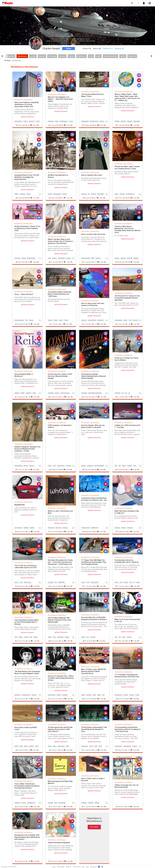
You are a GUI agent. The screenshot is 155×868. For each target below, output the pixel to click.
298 (61, 125)
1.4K (28, 470)
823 (128, 198)
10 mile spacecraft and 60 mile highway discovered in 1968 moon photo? (60, 729)
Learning (65, 528)
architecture (118, 746)
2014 (16, 637)
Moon (55, 746)
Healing (17, 393)
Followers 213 (108, 49)
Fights (21, 637)
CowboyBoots (130, 194)
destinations (127, 746)
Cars (130, 320)
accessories (18, 528)
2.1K (128, 397)
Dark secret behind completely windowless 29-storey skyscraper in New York (27, 104)
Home (54, 867)
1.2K (28, 397)
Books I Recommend (110, 56)
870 (61, 198)
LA (129, 393)
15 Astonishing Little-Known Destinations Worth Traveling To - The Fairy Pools (127, 729)
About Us (69, 867)
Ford (131, 582)
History (123, 56)
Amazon (84, 320)
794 (28, 262)
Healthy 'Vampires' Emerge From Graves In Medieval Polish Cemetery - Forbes (27, 449)
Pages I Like (132, 56)
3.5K (95, 807)
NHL (31, 637)
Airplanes (51, 121)
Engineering (85, 121)
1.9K (95, 397)
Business (42, 56)
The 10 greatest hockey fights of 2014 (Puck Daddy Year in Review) (27, 622)
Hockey (26, 637)
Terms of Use (77, 867)
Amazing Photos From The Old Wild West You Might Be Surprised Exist (27, 177)
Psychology (62, 803)
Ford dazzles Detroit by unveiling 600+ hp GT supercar (127, 561)
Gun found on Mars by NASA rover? (26, 728)
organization (95, 582)
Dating (24, 258)
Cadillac (130, 466)
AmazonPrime (92, 320)
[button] (132, 3)
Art (123, 393)
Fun (126, 393)
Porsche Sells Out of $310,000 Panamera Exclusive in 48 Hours (94, 618)
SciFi (96, 746)
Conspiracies (85, 528)
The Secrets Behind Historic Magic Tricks (92, 95)
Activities (17, 258)
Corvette (68, 466)
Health (98, 56)
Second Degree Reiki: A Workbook (24, 375)
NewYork (32, 121)
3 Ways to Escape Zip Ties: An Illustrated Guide (127, 786)
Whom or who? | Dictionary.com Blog (60, 512)
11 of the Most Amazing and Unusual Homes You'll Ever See (127, 676)
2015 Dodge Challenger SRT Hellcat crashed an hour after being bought (60, 620)
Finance (34, 695)
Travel (38, 121)
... (107, 121)
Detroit (126, 582)
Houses (132, 695)
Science (98, 258)
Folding (97, 803)
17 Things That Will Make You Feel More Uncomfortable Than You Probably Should (94, 562)
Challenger (60, 637)
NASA (99, 695)
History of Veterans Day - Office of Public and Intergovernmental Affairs (61, 678)
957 (61, 262)
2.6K (28, 586)
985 (95, 699)
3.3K (61, 641)
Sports (36, 637)
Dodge (67, 637)
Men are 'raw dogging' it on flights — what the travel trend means (60, 99)
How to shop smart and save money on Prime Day (93, 304)
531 (94, 198)
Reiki (34, 393)
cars (88, 637)
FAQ (83, 867)
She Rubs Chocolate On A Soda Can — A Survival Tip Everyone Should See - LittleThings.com (60, 562)
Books (57, 393)
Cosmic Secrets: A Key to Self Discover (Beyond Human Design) (60, 376)
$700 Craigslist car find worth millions (60, 426)
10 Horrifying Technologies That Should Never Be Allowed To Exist (94, 729)
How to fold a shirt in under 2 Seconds (93, 779)
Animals (33, 56)
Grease (54, 258)
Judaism (123, 121)
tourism (135, 746)
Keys (124, 637)
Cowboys (22, 194)
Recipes (71, 56)
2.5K (28, 641)
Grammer (58, 528)
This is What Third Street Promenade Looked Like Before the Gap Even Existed (27, 786)
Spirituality (137, 121)
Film (27, 320)
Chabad (117, 121)
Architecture (18, 121)
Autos (91, 56)
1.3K (95, 262)
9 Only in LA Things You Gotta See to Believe (126, 359)
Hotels (56, 320)
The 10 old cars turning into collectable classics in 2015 (26, 566)
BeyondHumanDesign (95, 393)
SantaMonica (31, 803)
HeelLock (130, 528)
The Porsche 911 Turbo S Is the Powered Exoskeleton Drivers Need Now (127, 298)
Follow (69, 48)
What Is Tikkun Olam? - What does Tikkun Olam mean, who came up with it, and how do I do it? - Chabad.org (127, 97)
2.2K (128, 641)
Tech (100, 746)
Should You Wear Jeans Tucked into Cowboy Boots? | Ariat (127, 167)
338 (28, 198)
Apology (50, 803)
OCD (88, 582)
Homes (126, 695)
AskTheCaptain (99, 466)
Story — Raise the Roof (24, 294)
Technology (52, 56)
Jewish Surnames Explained (59, 843)
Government (52, 695)
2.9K (28, 532)
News (57, 121)
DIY (89, 194)
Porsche (135, 320)
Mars (94, 695)
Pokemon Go (81, 56)
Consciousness (65, 393)
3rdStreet (17, 803)
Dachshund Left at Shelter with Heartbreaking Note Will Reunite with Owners (27, 837)
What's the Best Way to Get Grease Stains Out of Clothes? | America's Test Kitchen (60, 241)
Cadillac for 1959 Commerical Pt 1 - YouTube (128, 426)
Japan (61, 320)
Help (56, 803)
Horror (91, 746)
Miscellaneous (22, 56)
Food (49, 258)
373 (28, 125)
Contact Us (93, 867)
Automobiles (119, 320)
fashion (32, 528)
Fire (56, 582)
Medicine (29, 393)
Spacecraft (61, 746)
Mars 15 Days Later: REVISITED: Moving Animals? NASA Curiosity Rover (94, 671)
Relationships (31, 258)
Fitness (124, 528)
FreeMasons (94, 528)
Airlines (84, 466)
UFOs (37, 746)
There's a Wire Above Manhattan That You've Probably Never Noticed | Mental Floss (127, 229)
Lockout (129, 637)
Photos (65, 194)
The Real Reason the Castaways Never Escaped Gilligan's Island (27, 672)
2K (95, 586)
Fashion (93, 194)
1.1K (95, 324)
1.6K (128, 324)
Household (100, 194)
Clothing (84, 194)
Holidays (65, 695)
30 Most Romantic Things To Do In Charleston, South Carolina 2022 (27, 228)
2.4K (61, 532)
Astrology (51, 393)
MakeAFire (61, 582)
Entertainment (10, 56)
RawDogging (64, 121)
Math (93, 258)
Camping (51, 582)
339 (128, 125)
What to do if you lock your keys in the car (127, 620)
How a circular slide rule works (93, 234)
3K (61, 470)
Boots (117, 194)
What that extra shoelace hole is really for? (127, 512)
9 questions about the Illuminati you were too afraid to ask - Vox (94, 499)
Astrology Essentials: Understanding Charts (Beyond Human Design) (93, 376)
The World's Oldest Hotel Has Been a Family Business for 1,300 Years (60, 294)
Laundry (68, 258)
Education (51, 528)
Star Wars (62, 56)
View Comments (28, 117)
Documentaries (19, 320)
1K (61, 324)
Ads (120, 466)
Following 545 (119, 49)
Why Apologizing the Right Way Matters (60, 782)
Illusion (102, 121)
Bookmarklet (61, 867)
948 (128, 262)
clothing (26, 528)
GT (134, 582)
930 (28, 324)
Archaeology (18, 466)
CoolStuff (90, 803)
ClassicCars (61, 466)
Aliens (83, 695)
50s (116, 466)
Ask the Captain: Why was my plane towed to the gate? (93, 426)
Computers (85, 746)
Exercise (117, 528)
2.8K (94, 470)
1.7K (128, 470)
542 (95, 125)
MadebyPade (20, 505)
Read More (94, 827)
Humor (83, 582)
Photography (57, 194)
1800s (16, 194)
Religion (130, 121)
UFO (103, 695)
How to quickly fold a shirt (92, 175)
